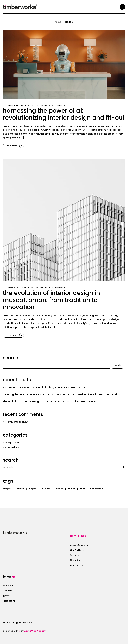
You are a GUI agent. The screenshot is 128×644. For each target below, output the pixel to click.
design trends (39, 105)
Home (58, 22)
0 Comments (59, 105)
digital (33, 489)
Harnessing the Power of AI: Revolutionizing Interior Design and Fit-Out (64, 114)
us (14, 577)
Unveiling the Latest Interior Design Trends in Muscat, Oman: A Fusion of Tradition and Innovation (61, 394)
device (20, 489)
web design (97, 489)
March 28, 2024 (17, 105)
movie (72, 489)
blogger (7, 489)
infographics (12, 447)
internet (46, 489)
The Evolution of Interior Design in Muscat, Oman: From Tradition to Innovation (51, 300)
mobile (59, 489)
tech (83, 489)
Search (11, 358)
